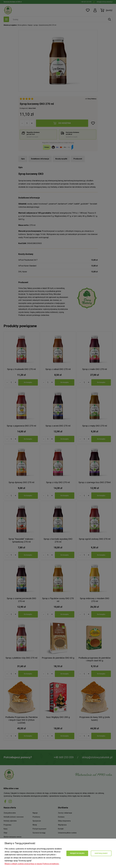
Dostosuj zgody (101, 853)
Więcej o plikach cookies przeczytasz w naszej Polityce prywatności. (32, 864)
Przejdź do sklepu (77, 853)
